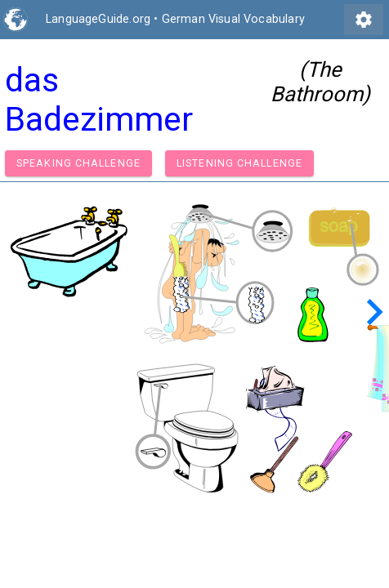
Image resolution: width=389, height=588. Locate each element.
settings (364, 20)
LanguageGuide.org (98, 19)
